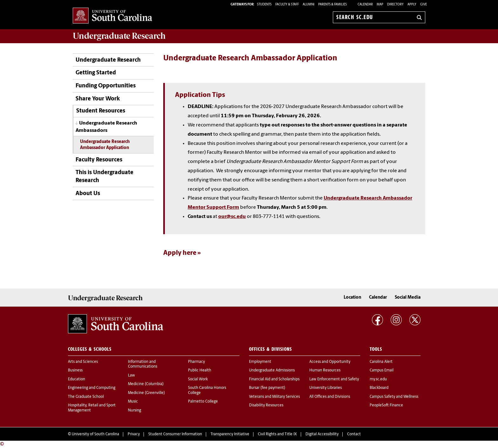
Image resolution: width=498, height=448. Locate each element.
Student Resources (101, 111)
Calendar (365, 5)
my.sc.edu (378, 379)
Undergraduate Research (108, 60)
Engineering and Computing (92, 388)
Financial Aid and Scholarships (274, 379)
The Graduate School (86, 397)
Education (77, 379)
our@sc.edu (232, 217)
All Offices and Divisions (330, 397)
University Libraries (326, 388)
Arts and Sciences (83, 362)
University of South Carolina (95, 434)
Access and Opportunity (330, 362)
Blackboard (379, 388)
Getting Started (96, 73)
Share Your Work (98, 99)
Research (119, 36)
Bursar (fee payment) (267, 388)
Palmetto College (203, 402)
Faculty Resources (99, 160)
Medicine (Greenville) (146, 393)
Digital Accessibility (322, 434)
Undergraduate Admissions (272, 370)
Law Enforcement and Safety (334, 379)
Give (424, 5)
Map (380, 5)
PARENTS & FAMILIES (333, 5)
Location (352, 298)
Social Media (408, 298)
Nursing (135, 411)
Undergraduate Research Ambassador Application (105, 145)
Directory (395, 5)
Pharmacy (196, 362)
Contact (354, 434)
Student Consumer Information (175, 434)
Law (131, 376)
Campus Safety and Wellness (394, 397)
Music (133, 402)
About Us (88, 194)
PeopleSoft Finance (386, 405)
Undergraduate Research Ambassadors (106, 127)
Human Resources (325, 370)
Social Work (198, 379)
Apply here (180, 253)
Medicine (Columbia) (146, 384)
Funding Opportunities (106, 86)
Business (75, 370)
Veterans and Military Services (274, 397)
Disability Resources (266, 405)
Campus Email (382, 370)
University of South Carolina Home (112, 16)
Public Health (200, 370)
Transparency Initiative (230, 434)
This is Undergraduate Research (104, 177)
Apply (412, 5)
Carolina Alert (381, 362)
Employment (260, 362)
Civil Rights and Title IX (277, 434)
